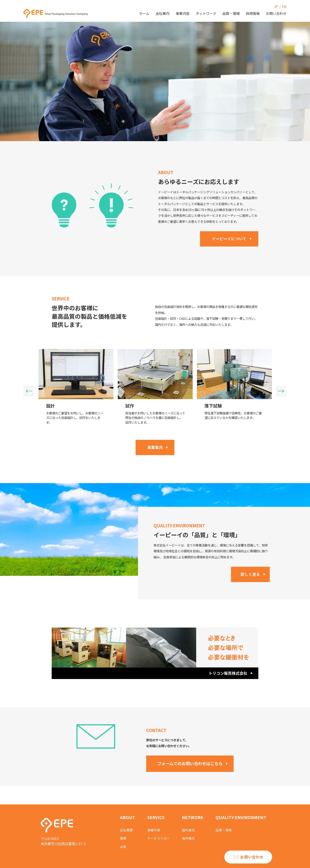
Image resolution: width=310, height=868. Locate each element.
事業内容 (183, 13)
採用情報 (253, 13)
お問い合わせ (276, 13)
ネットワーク (206, 13)
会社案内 (163, 13)
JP (276, 6)
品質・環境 (231, 13)
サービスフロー (159, 837)
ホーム (144, 13)
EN (284, 6)
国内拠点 (190, 829)
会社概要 (127, 829)
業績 (123, 837)
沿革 (123, 846)
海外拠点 (190, 837)
